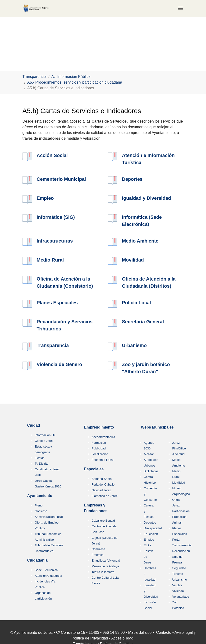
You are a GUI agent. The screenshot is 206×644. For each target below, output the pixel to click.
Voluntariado (181, 597)
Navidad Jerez (101, 490)
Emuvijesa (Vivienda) (106, 561)
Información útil (45, 435)
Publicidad (99, 448)
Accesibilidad (122, 638)
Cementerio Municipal (61, 179)
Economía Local (103, 460)
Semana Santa (102, 479)
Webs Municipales (157, 427)
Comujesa (99, 549)
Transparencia (53, 345)
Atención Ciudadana (48, 576)
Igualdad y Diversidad (147, 198)
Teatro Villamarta (103, 572)
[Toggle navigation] (180, 8)
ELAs (148, 545)
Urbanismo (134, 345)
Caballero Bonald (103, 521)
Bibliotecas (151, 471)
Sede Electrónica (46, 570)
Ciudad (34, 425)
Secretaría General (143, 322)
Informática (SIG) (56, 217)
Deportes (132, 179)
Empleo (45, 198)
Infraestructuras (55, 241)
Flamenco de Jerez (105, 496)
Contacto (164, 632)
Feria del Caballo (103, 484)
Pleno (39, 505)
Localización (100, 454)
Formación (99, 443)
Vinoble (177, 585)
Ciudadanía (37, 560)
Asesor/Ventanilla (103, 437)
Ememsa (98, 555)
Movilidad (133, 260)
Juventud (179, 454)
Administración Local (49, 517)
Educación (151, 534)
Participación (181, 511)
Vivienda (178, 591)
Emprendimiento (99, 427)
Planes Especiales (57, 303)
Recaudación (181, 551)
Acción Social (52, 155)
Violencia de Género (60, 364)
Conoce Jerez (44, 441)
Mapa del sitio (140, 632)
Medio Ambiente (140, 241)
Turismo (178, 574)
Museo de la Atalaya (105, 566)
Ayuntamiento (40, 496)
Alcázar (149, 454)
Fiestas (40, 458)
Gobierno (41, 511)
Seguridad (179, 568)
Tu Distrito (42, 464)
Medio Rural (50, 260)
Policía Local (137, 303)
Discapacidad (153, 528)
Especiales (94, 469)
